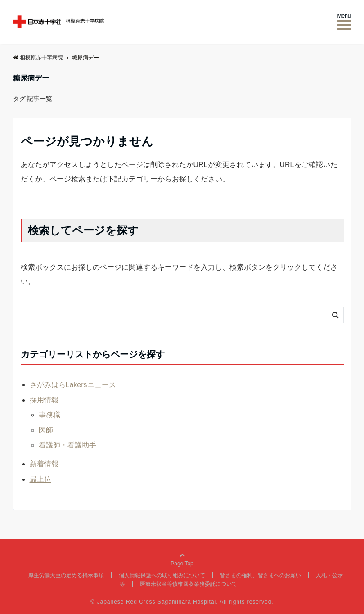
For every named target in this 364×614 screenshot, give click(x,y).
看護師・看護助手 (67, 445)
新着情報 (44, 464)
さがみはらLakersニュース (73, 385)
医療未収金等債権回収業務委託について (189, 584)
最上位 (40, 479)
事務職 (49, 415)
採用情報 (44, 400)
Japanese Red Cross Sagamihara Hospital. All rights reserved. (185, 602)
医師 (46, 430)
